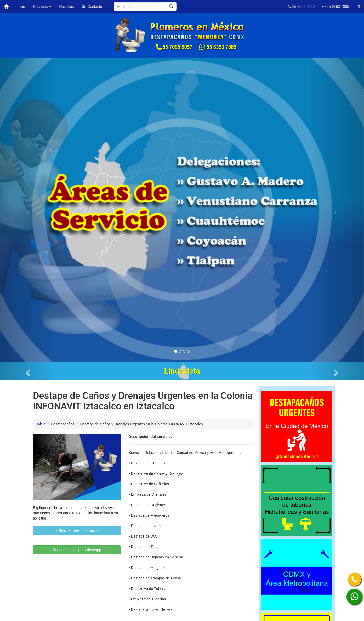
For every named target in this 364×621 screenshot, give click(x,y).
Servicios (42, 7)
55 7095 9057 (302, 7)
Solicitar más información (77, 530)
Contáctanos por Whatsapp (77, 550)
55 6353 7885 (336, 7)
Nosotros (66, 7)
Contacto (92, 7)
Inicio (21, 7)
